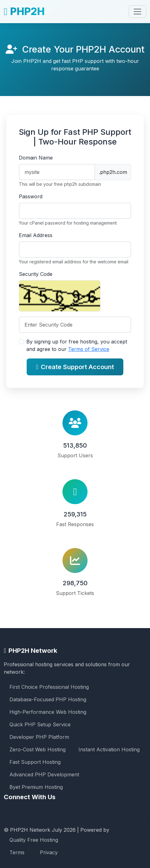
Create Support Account (75, 367)
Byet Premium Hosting (36, 787)
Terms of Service (89, 349)
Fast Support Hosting (35, 762)
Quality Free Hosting (34, 840)
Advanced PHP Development (44, 774)
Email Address (36, 235)
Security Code (36, 274)
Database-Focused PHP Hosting (48, 699)
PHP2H (24, 11)
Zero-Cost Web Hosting (37, 749)
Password (31, 196)
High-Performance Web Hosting (48, 712)
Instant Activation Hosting (109, 749)
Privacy (49, 852)
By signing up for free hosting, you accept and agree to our (77, 345)
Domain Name (36, 158)
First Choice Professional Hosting (49, 687)
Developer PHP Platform (39, 737)
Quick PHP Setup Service (40, 724)
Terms (17, 852)
